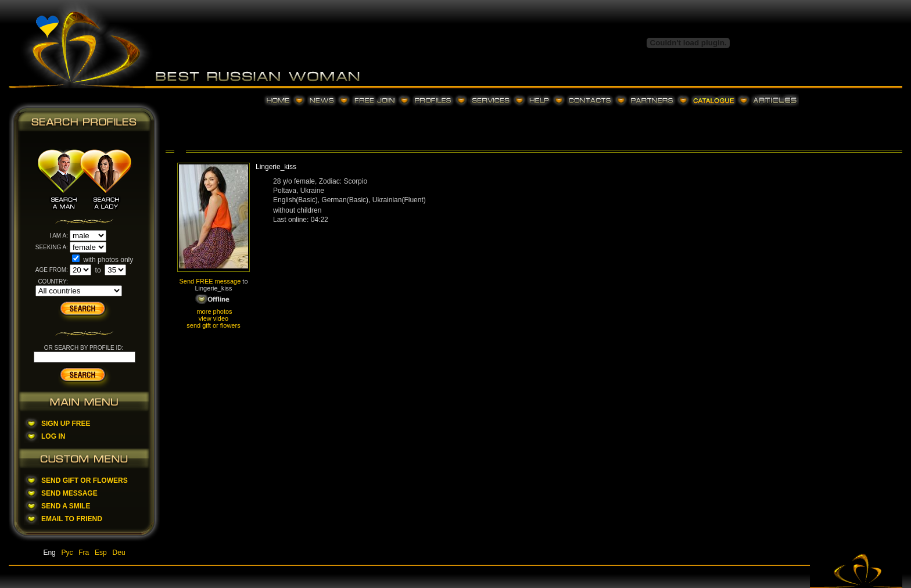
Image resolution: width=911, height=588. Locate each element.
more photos (213, 311)
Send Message (69, 493)
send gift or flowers (213, 325)
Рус (67, 553)
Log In (53, 436)
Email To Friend (72, 519)
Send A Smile (66, 506)
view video (214, 318)
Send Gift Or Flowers (85, 481)
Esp (101, 553)
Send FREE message (210, 281)
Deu (119, 553)
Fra (84, 553)
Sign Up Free (66, 424)
